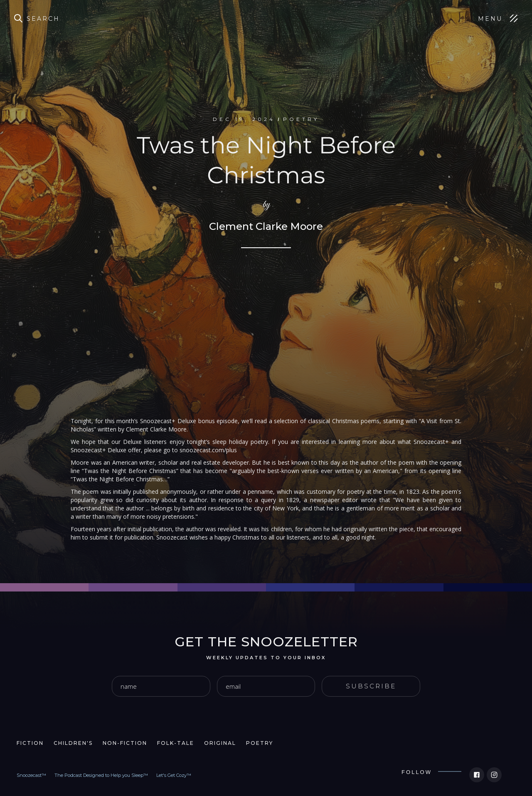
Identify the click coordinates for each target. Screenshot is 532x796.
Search (43, 19)
